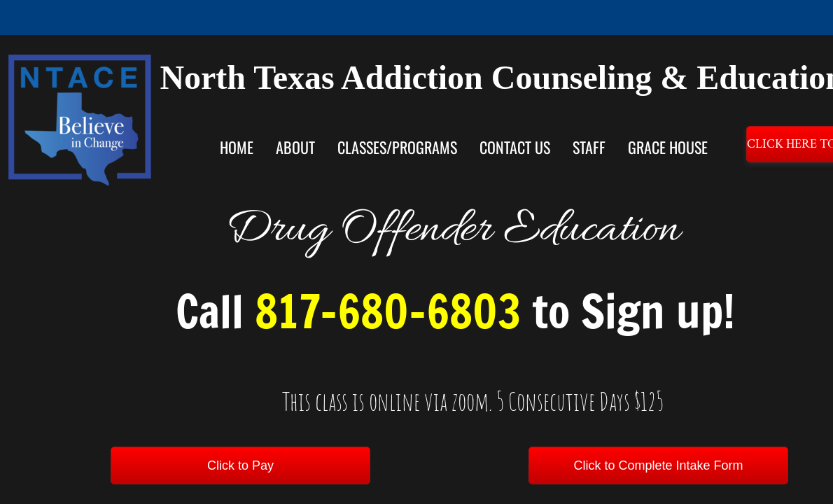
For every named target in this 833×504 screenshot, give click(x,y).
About (295, 147)
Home (237, 147)
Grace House (668, 147)
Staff (589, 147)
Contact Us (515, 147)
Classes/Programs (397, 147)
